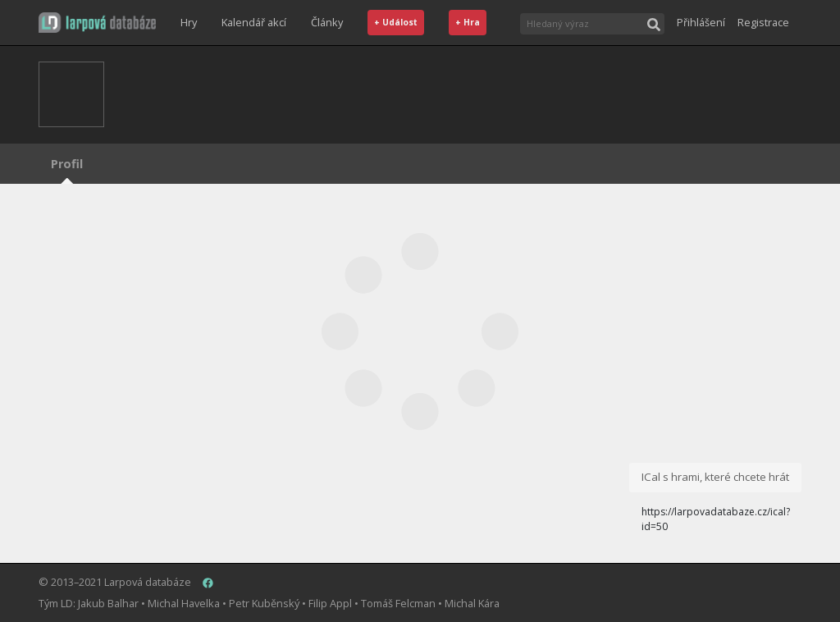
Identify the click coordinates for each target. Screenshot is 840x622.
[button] (97, 23)
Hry (189, 22)
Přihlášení (701, 22)
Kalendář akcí (254, 22)
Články (327, 22)
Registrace (763, 22)
